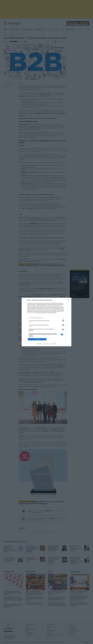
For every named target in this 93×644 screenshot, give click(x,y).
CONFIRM (37, 339)
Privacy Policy (54, 344)
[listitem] (47, 318)
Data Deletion (39, 344)
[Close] (69, 300)
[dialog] (47, 322)
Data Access (46, 344)
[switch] (63, 321)
